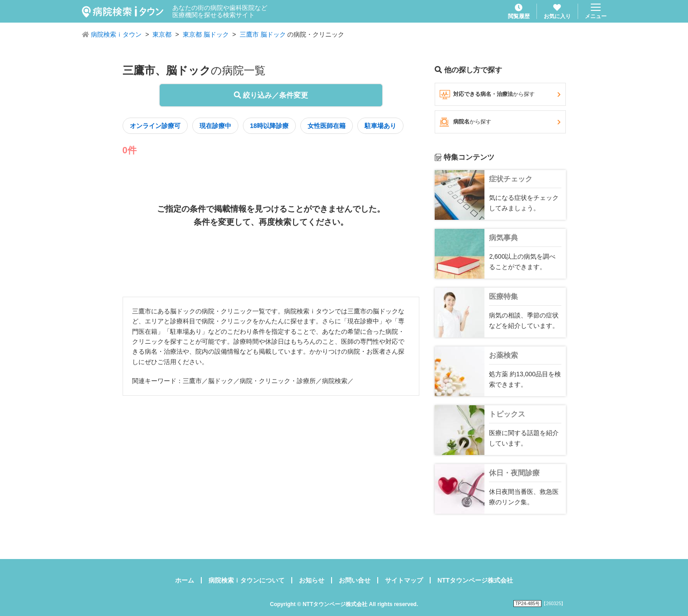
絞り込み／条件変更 (271, 95)
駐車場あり (380, 126)
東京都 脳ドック (206, 34)
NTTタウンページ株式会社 (475, 580)
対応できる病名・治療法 (500, 95)
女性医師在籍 (327, 126)
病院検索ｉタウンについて (247, 580)
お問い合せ (355, 580)
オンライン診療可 (155, 126)
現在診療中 (215, 126)
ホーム (185, 580)
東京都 (162, 34)
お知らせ (312, 580)
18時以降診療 (270, 126)
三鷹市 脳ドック (263, 34)
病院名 (500, 122)
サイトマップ (404, 580)
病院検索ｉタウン (116, 34)
